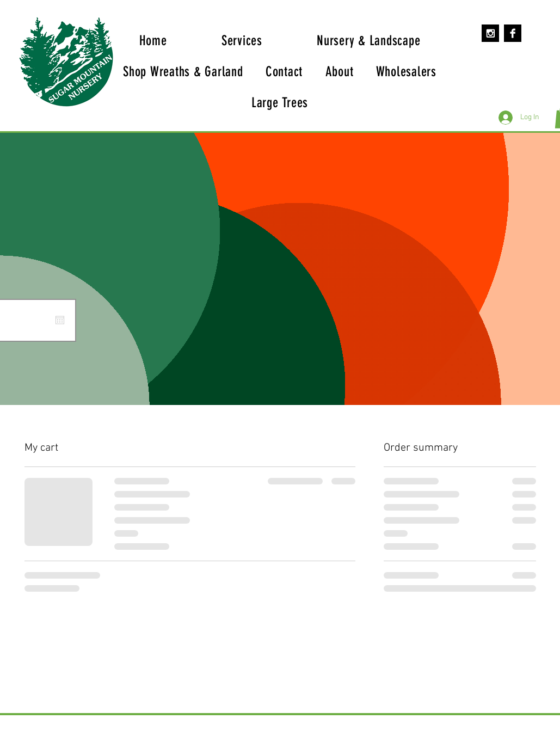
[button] (369, 41)
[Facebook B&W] (513, 33)
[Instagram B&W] (490, 33)
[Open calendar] (60, 320)
